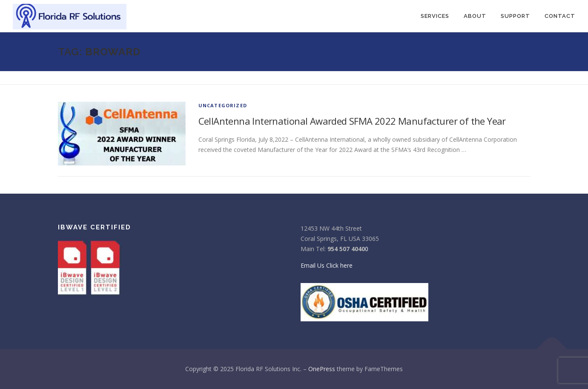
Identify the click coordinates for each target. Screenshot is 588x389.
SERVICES (435, 16)
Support (515, 16)
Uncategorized (223, 105)
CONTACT (560, 16)
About (475, 16)
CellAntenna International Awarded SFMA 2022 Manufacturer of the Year (352, 121)
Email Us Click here (327, 265)
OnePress (322, 369)
